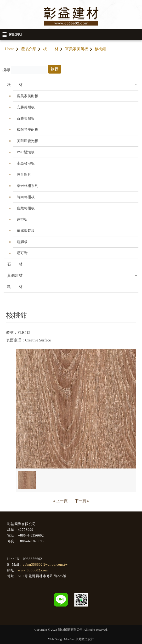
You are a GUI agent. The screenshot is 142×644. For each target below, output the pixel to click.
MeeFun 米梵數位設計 (79, 639)
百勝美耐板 (26, 118)
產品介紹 (29, 49)
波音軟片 (24, 175)
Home (10, 49)
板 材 (51, 49)
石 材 (15, 264)
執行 (55, 69)
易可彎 (22, 253)
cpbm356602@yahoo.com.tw (45, 565)
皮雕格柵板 (26, 208)
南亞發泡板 (26, 163)
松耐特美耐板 (28, 130)
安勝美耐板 (26, 107)
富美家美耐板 (77, 49)
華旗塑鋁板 (26, 231)
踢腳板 (22, 242)
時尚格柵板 (26, 197)
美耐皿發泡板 (28, 141)
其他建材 (15, 275)
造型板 (22, 219)
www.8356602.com (33, 570)
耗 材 (15, 287)
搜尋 (6, 70)
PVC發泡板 (26, 152)
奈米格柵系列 (28, 186)
